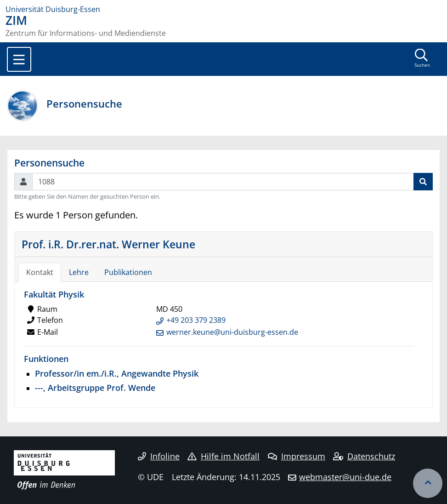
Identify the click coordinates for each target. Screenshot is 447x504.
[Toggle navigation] (19, 59)
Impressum (297, 456)
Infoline (159, 456)
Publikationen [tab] (128, 272)
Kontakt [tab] (40, 272)
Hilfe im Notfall (223, 456)
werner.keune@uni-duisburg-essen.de (232, 332)
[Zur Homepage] (223, 9)
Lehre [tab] (79, 272)
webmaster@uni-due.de (345, 477)
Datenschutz (364, 456)
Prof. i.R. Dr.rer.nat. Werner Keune (108, 244)
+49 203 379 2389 (196, 320)
